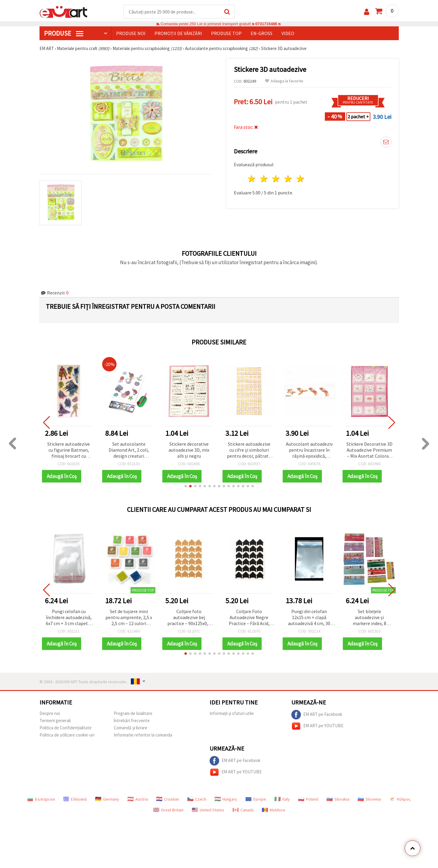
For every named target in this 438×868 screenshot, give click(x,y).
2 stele (264, 179)
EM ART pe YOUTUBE (317, 726)
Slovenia (369, 799)
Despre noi (50, 713)
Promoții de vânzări (178, 33)
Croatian (168, 799)
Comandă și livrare (131, 728)
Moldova (273, 810)
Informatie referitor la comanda (143, 735)
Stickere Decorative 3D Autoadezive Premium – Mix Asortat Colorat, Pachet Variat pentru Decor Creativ (369, 450)
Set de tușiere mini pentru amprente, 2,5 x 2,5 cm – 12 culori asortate (129, 618)
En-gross (262, 33)
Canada (243, 810)
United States (208, 810)
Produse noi (131, 33)
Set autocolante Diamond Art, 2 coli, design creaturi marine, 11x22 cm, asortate (129, 450)
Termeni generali (55, 720)
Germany (107, 799)
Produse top (226, 33)
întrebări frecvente (132, 720)
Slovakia (338, 799)
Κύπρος (400, 799)
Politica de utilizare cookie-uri (67, 735)
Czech (197, 799)
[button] (186, 486)
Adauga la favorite (284, 81)
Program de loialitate (133, 713)
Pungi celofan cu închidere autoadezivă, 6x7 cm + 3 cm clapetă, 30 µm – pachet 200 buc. (69, 618)
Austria (138, 799)
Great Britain (168, 810)
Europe (256, 799)
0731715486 (266, 24)
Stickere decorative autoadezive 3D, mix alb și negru (189, 450)
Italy (282, 799)
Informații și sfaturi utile (232, 713)
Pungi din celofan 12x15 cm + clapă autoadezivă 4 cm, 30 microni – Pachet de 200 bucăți (309, 618)
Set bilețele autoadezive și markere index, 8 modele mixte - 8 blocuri (369, 618)
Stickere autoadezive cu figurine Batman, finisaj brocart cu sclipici (69, 450)
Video (288, 33)
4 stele (288, 179)
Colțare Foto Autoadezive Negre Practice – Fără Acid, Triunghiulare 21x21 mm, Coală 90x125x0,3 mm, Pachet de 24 (249, 618)
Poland (308, 799)
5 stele (301, 179)
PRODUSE (64, 33)
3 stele (276, 179)
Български (41, 799)
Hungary (226, 799)
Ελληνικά (75, 799)
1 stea (252, 179)
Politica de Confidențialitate (66, 728)
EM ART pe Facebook (317, 715)
